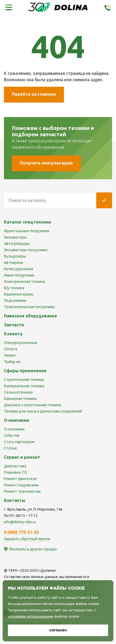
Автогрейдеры (17, 244)
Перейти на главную (34, 94)
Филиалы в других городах (33, 549)
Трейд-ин (12, 362)
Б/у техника (14, 288)
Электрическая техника (24, 282)
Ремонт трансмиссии (22, 491)
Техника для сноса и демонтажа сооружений (43, 411)
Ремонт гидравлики (21, 485)
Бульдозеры (15, 256)
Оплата (11, 349)
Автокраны (14, 263)
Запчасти (14, 325)
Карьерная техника (20, 399)
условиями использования (31, 616)
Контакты (15, 500)
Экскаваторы (15, 237)
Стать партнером (19, 442)
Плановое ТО (16, 472)
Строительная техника (24, 380)
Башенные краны (19, 294)
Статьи (10, 448)
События (12, 435)
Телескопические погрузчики (29, 307)
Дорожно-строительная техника (32, 405)
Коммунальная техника (24, 386)
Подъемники (15, 301)
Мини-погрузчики (19, 275)
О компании (14, 429)
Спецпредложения (21, 343)
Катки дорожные (19, 269)
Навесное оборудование (31, 316)
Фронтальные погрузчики (27, 231)
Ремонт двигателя (20, 479)
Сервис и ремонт (22, 457)
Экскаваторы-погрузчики (26, 250)
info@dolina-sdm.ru (20, 522)
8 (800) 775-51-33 (21, 532)
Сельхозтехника (18, 392)
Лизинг (10, 355)
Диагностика (15, 466)
